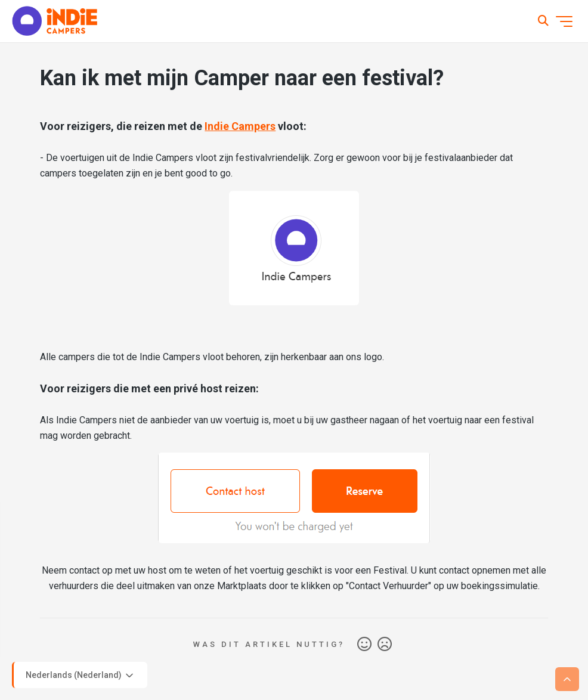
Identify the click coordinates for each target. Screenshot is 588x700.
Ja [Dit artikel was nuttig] (364, 645)
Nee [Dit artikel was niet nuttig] (385, 645)
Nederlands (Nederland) (81, 676)
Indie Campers (240, 126)
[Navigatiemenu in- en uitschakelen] (564, 21)
